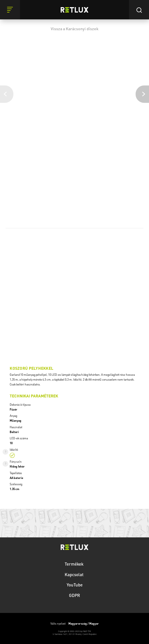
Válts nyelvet (75, 624)
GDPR (74, 595)
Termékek (75, 564)
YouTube (75, 585)
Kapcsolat (75, 574)
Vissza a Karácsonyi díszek (75, 29)
